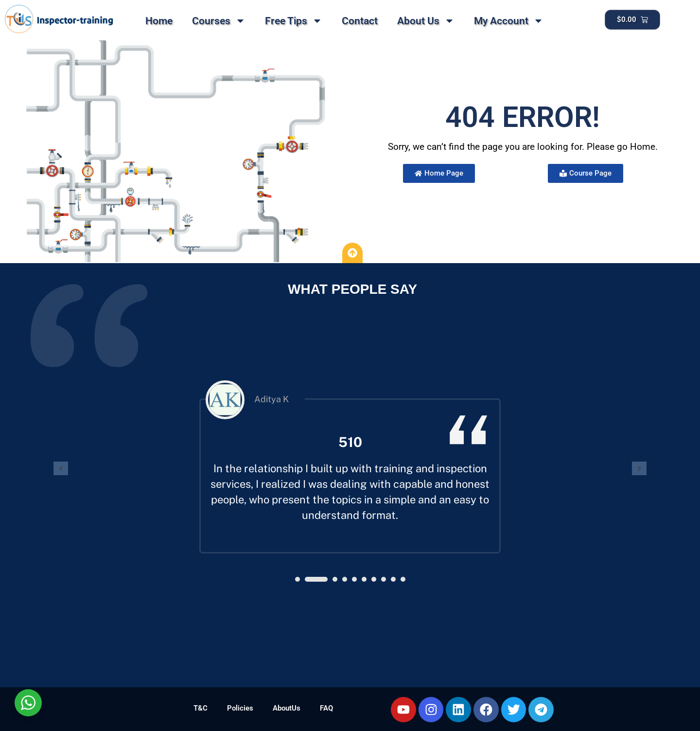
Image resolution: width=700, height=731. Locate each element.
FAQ (326, 708)
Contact (360, 21)
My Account (509, 21)
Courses (219, 21)
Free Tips (294, 21)
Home (159, 21)
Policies (240, 708)
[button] (297, 579)
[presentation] (61, 468)
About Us (426, 21)
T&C (201, 708)
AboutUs (287, 708)
